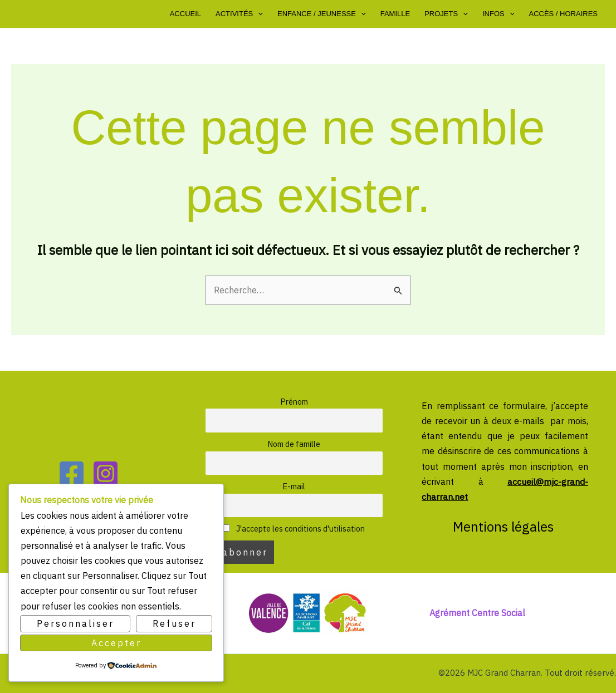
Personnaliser (75, 623)
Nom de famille (294, 444)
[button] (258, 14)
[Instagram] (106, 473)
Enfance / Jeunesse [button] (322, 14)
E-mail (294, 486)
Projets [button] (446, 14)
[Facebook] (72, 473)
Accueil (185, 14)
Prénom (294, 402)
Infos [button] (498, 14)
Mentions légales (505, 527)
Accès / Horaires (563, 14)
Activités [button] (239, 14)
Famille (395, 14)
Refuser (174, 623)
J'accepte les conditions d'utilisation (294, 529)
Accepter (116, 642)
